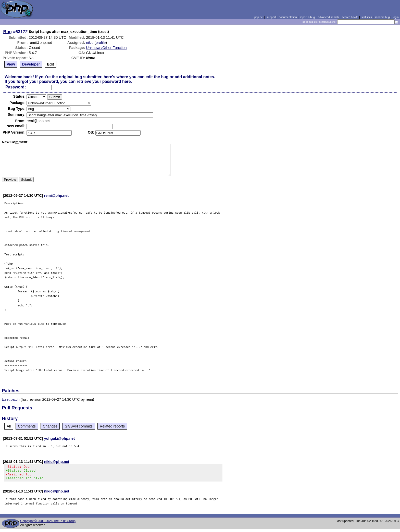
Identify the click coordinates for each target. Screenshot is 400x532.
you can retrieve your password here (95, 81)
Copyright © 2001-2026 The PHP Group (48, 524)
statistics (367, 17)
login (396, 17)
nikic (90, 43)
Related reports (112, 426)
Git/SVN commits (79, 426)
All (9, 426)
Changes (50, 426)
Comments (27, 426)
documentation (288, 17)
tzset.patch (11, 399)
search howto (350, 17)
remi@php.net (56, 196)
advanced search (328, 17)
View (11, 64)
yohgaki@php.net (59, 438)
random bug (382, 17)
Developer (31, 64)
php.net (259, 17)
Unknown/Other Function (106, 48)
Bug (8, 32)
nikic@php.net (57, 462)
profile (101, 43)
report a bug (307, 17)
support (271, 17)
